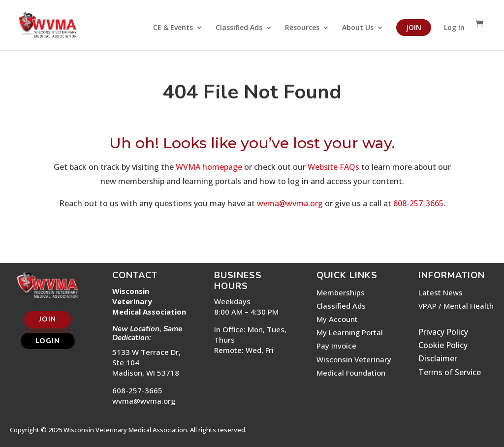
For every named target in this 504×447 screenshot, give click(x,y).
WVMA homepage (209, 167)
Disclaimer (438, 358)
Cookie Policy (443, 345)
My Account (337, 319)
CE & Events (173, 28)
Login (48, 341)
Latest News (441, 292)
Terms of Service (450, 372)
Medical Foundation (351, 373)
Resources (302, 28)
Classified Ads (239, 28)
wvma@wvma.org (290, 203)
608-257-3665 (418, 203)
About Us (358, 28)
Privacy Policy (443, 332)
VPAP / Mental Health (456, 306)
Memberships (341, 292)
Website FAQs (333, 167)
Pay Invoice (336, 346)
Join (414, 27)
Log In (454, 28)
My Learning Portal (350, 332)
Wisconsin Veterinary (354, 359)
